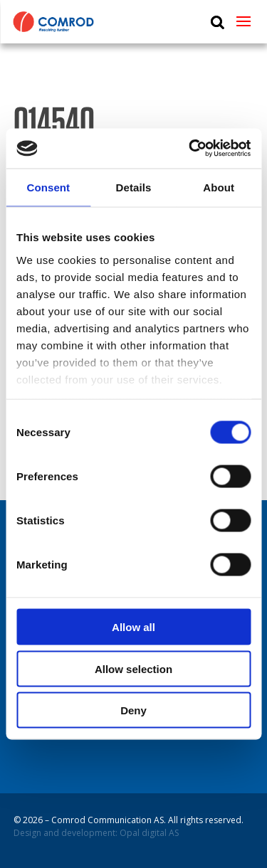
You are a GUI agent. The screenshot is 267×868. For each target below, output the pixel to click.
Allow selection (133, 668)
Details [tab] (134, 187)
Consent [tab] (48, 187)
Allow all (133, 627)
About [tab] (219, 187)
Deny (133, 710)
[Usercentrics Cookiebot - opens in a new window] (190, 149)
